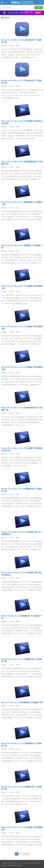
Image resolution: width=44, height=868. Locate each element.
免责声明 (31, 863)
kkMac (22, 2)
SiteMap (19, 865)
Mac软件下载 (12, 865)
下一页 (26, 854)
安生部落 (38, 863)
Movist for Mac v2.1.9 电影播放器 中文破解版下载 (22, 702)
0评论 (18, 46)
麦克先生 (4, 46)
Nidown (5, 865)
